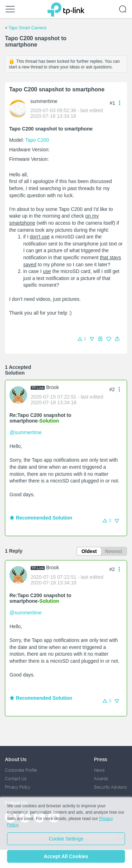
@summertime (26, 432)
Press (100, 759)
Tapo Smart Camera (27, 28)
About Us (16, 759)
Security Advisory (111, 787)
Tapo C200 (37, 140)
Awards (101, 779)
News (99, 770)
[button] (117, 339)
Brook (53, 387)
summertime (44, 101)
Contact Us (16, 779)
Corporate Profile (21, 770)
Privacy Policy (18, 787)
